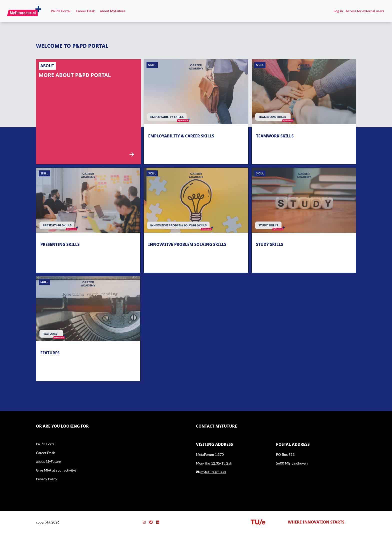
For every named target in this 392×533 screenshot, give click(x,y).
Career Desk (85, 11)
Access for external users (365, 11)
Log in (338, 11)
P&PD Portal (61, 11)
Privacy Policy (46, 479)
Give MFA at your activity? (56, 470)
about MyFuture (113, 11)
